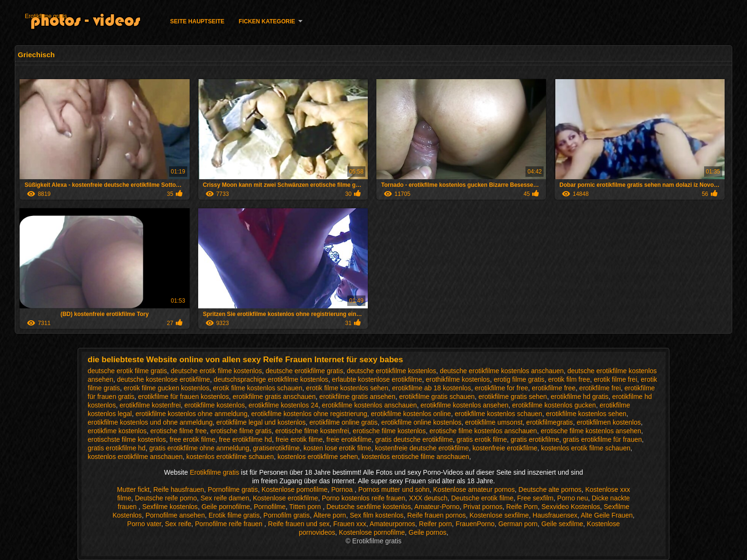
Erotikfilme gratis (46, 16)
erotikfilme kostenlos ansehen (464, 405)
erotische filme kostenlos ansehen (591, 431)
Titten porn (306, 507)
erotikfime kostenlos (117, 431)
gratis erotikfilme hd (116, 448)
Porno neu (573, 498)
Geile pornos (428, 532)
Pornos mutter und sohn (394, 489)
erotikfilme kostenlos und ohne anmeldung (150, 422)
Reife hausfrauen (179, 489)
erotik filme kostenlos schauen (258, 388)
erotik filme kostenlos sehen (347, 388)
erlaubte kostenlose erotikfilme (377, 379)
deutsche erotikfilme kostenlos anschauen (502, 371)
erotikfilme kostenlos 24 (283, 405)
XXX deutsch (428, 498)
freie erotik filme (299, 439)
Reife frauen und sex (299, 524)
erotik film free (569, 379)
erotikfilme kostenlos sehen (586, 414)
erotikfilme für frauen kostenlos (184, 397)
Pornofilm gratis (287, 515)
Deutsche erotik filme (482, 498)
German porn (518, 524)
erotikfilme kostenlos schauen (498, 414)
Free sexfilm (535, 498)
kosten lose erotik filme (337, 448)
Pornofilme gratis (233, 489)
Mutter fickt (133, 489)
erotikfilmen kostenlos (609, 422)
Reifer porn (435, 524)
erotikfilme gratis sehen (513, 397)
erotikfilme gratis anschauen (274, 397)
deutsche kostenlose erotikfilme (164, 379)
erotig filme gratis (519, 379)
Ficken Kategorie (267, 21)
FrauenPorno (475, 524)
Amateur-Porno (437, 507)
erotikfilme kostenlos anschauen (369, 405)
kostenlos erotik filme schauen (586, 448)
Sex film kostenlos (377, 515)
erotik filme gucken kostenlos (166, 388)
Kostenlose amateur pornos (474, 489)
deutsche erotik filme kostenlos (216, 371)
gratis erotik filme (482, 439)
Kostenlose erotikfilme (286, 498)
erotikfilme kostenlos (215, 405)
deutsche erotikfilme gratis (305, 371)
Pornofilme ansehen (175, 515)
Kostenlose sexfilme (500, 515)
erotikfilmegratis (550, 422)
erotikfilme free (554, 388)
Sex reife (178, 524)
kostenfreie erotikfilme (505, 448)
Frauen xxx (350, 524)
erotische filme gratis (241, 431)
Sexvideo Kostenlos (571, 507)
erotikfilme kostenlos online (411, 414)
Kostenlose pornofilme (295, 489)
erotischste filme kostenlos (127, 439)
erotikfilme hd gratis (580, 397)
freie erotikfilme (349, 439)
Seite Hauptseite (197, 21)
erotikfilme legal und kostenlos (261, 422)
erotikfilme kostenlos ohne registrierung (309, 414)
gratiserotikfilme (276, 448)
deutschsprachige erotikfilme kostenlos (271, 379)
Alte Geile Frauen (607, 515)
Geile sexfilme (562, 524)
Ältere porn (330, 515)
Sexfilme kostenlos (170, 507)
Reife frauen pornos (437, 515)
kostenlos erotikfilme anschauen (135, 457)
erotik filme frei (615, 379)
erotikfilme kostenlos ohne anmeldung (191, 414)
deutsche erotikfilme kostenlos (392, 371)
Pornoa (343, 489)
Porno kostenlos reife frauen (363, 498)
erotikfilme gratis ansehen (357, 397)
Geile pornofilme (226, 507)
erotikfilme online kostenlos (421, 422)
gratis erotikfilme (535, 439)
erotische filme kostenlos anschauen (483, 431)
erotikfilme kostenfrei (150, 405)
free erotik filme (192, 439)
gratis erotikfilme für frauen (603, 439)
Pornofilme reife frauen (230, 524)
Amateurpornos (393, 524)
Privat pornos (483, 507)
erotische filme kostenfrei (312, 431)
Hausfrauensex (555, 515)
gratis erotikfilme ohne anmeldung (199, 448)
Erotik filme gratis (234, 515)
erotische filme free (179, 431)
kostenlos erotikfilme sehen (318, 457)
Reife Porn (522, 507)
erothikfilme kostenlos (458, 379)
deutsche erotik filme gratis (127, 371)
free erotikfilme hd (245, 439)
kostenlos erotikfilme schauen (230, 457)
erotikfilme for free (501, 388)
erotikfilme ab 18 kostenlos (432, 388)
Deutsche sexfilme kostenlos (368, 507)
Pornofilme (270, 507)
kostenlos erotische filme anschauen (415, 457)
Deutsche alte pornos (550, 489)
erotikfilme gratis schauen (437, 397)
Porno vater (144, 524)
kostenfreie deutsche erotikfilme (422, 448)
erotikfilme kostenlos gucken (554, 405)
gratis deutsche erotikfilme (414, 439)
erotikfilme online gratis (343, 422)
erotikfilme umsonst (494, 422)
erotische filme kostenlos (389, 431)
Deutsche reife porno (166, 498)
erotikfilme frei (600, 388)
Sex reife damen (225, 498)
